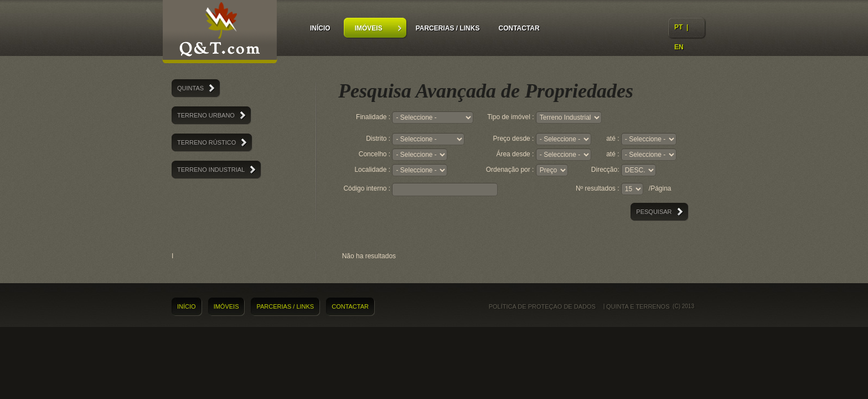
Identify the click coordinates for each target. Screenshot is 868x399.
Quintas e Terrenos (220, 33)
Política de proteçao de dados (542, 306)
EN (679, 47)
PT (678, 27)
